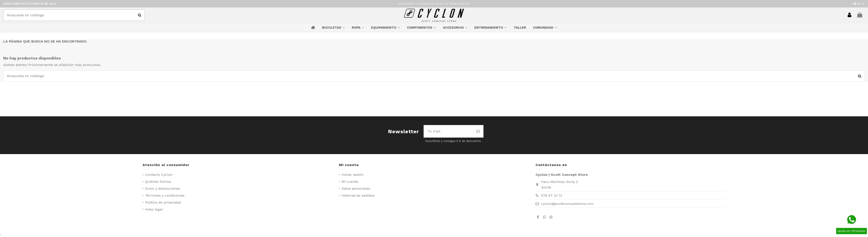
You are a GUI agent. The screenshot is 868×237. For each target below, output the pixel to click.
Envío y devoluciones (163, 188)
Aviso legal (154, 209)
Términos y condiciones (165, 195)
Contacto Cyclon (159, 175)
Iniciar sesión (353, 175)
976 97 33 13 (552, 195)
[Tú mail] (448, 131)
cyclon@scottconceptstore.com (567, 204)
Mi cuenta (350, 182)
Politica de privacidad (163, 202)
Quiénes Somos (158, 182)
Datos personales (356, 188)
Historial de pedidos (358, 195)
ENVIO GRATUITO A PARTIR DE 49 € (30, 4)
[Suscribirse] (478, 131)
